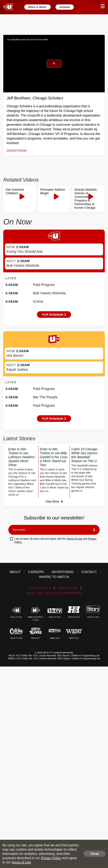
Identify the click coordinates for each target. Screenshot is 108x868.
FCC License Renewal (45, 656)
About (15, 572)
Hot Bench (15, 356)
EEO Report (63, 656)
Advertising (63, 572)
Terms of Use (74, 539)
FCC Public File (24, 656)
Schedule (65, 7)
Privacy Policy (40, 588)
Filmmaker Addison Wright (53, 191)
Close (95, 854)
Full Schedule (54, 315)
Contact (89, 572)
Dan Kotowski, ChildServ (15, 191)
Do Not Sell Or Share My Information (54, 593)
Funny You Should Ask (25, 252)
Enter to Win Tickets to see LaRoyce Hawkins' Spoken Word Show (22, 457)
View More (54, 502)
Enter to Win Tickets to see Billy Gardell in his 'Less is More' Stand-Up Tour (54, 457)
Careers (36, 572)
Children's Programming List (85, 656)
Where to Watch (37, 7)
